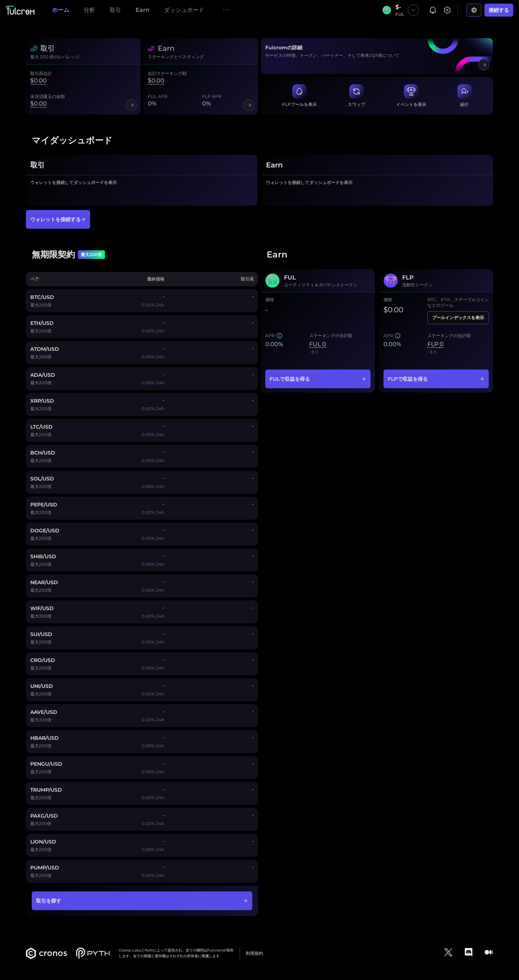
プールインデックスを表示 (458, 317)
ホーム (61, 10)
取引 (115, 10)
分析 (89, 10)
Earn (143, 10)
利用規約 (254, 953)
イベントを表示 (411, 104)
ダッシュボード (184, 10)
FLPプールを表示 (300, 104)
